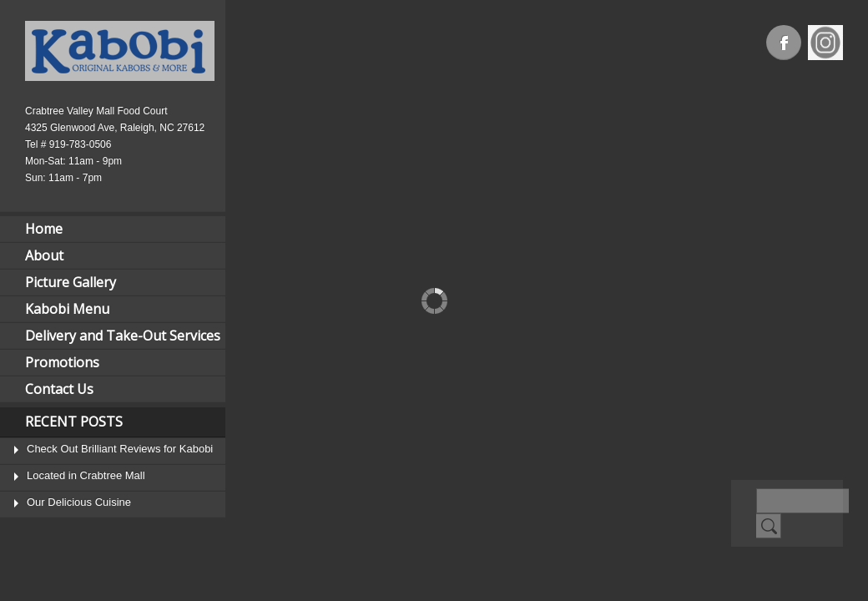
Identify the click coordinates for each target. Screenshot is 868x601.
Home (44, 229)
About (44, 255)
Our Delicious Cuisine (79, 502)
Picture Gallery (71, 282)
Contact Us (59, 389)
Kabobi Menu (67, 309)
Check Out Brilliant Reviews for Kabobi (120, 449)
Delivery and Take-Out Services (123, 336)
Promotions (62, 362)
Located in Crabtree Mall (86, 475)
